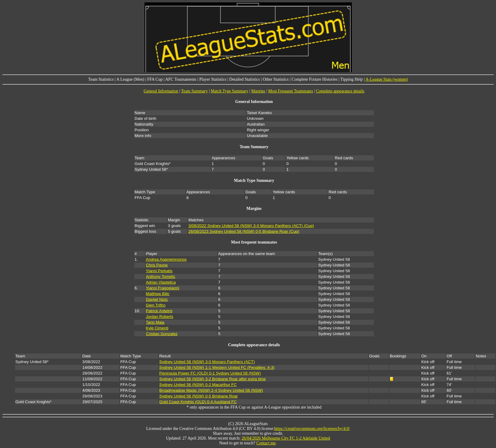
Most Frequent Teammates (291, 91)
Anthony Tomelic (161, 277)
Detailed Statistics (245, 79)
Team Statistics (101, 79)
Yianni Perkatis (159, 271)
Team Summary (195, 91)
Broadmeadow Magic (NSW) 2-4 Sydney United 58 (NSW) (211, 390)
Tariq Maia (155, 322)
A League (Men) (130, 79)
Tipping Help (352, 79)
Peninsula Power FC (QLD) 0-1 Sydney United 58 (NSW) (210, 373)
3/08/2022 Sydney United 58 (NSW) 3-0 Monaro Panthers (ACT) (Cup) (251, 226)
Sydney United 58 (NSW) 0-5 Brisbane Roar (198, 396)
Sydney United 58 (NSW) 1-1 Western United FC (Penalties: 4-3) (217, 367)
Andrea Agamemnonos (166, 259)
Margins (258, 91)
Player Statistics (213, 79)
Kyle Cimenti (157, 328)
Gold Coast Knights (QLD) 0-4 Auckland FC (198, 402)
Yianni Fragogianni (163, 288)
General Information (161, 91)
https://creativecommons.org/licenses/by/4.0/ (312, 429)
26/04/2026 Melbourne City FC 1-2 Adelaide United (286, 438)
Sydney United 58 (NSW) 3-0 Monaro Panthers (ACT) (207, 362)
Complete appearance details (340, 91)
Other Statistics (276, 79)
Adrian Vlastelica (161, 282)
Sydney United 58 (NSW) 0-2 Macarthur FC (198, 385)
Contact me (266, 443)
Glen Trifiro (156, 305)
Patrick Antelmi (159, 311)
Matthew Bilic (158, 294)
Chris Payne (157, 265)
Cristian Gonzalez (162, 334)
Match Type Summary (229, 91)
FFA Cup (155, 79)
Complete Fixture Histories (315, 79)
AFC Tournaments (181, 79)
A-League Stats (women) (387, 79)
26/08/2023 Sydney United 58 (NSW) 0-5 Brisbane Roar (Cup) (244, 231)
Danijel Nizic (157, 299)
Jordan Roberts (160, 317)
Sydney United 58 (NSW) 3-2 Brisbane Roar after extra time (212, 379)
